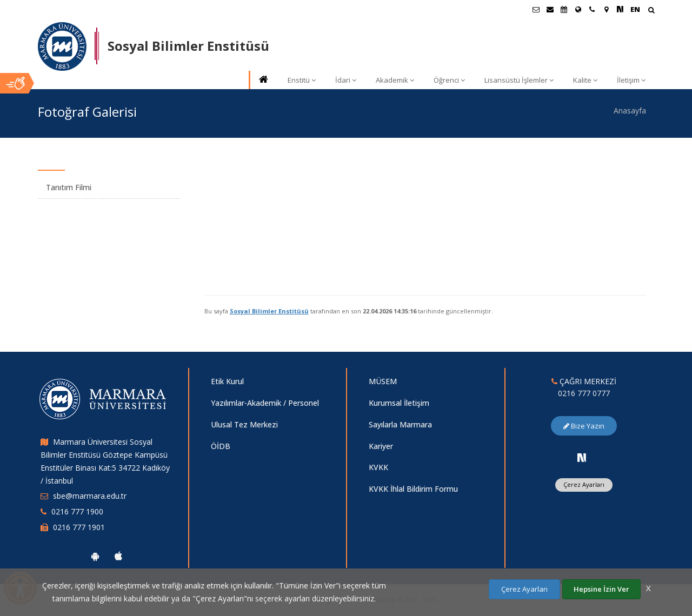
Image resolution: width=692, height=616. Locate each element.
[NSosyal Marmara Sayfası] (620, 9)
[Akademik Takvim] (564, 9)
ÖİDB (221, 446)
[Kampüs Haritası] (606, 9)
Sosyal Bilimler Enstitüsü (269, 311)
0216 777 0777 (584, 393)
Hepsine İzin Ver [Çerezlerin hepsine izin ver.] (601, 589)
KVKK (378, 467)
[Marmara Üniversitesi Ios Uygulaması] (118, 556)
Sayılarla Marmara (400, 424)
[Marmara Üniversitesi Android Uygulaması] (95, 556)
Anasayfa (630, 111)
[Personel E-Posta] (550, 9)
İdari (346, 80)
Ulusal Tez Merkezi (244, 424)
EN (635, 9)
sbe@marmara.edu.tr (90, 496)
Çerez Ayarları (584, 484)
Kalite (585, 80)
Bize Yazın (584, 426)
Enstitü (302, 80)
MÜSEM (383, 381)
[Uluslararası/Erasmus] (578, 9)
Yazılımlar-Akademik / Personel (265, 403)
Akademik (395, 80)
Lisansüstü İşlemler (519, 80)
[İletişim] (592, 9)
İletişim (631, 80)
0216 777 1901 (79, 527)
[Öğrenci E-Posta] (536, 9)
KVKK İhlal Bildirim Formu (413, 489)
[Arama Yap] (651, 11)
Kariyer (381, 446)
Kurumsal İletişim (399, 403)
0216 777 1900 (77, 511)
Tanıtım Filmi (69, 187)
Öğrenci (449, 80)
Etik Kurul (227, 381)
